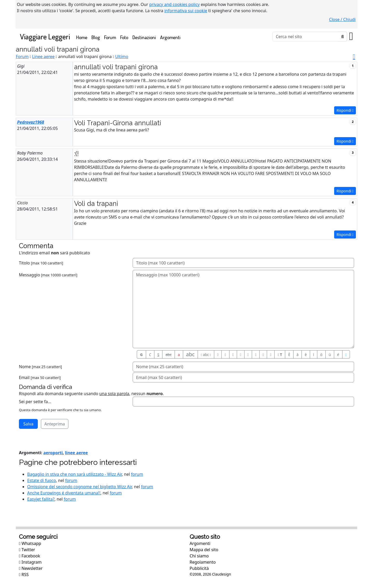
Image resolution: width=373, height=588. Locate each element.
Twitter (27, 550)
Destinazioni (144, 37)
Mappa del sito (204, 550)
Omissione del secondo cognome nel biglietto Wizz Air (80, 487)
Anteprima (55, 424)
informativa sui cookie (186, 11)
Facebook (30, 556)
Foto (124, 37)
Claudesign (222, 574)
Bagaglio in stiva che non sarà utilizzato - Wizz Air (74, 474)
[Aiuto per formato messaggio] (346, 354)
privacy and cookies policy (174, 4)
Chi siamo (199, 556)
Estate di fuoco (42, 480)
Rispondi (345, 110)
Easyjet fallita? (41, 499)
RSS (24, 575)
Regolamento (203, 562)
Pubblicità (199, 568)
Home (83, 37)
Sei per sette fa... (35, 402)
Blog (96, 37)
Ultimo (122, 57)
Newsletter (31, 568)
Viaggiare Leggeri (45, 36)
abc (168, 355)
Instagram (30, 562)
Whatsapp (30, 543)
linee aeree (76, 453)
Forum (110, 37)
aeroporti (53, 453)
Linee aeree (43, 57)
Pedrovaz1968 (31, 122)
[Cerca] (306, 37)
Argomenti (170, 37)
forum (137, 474)
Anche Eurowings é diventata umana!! (64, 493)
